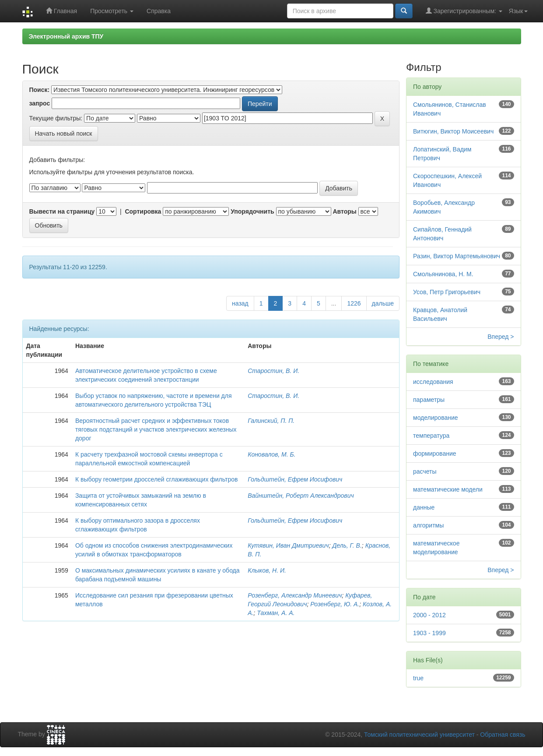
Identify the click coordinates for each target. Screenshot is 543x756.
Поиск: (40, 90)
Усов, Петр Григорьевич (447, 292)
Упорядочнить (252, 211)
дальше (383, 303)
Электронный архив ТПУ (66, 36)
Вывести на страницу (62, 211)
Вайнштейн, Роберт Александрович (301, 496)
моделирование (436, 418)
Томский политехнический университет (419, 735)
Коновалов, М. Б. (271, 454)
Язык (518, 11)
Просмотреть (112, 11)
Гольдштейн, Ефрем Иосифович (295, 479)
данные (424, 507)
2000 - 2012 (429, 615)
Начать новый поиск (64, 134)
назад (240, 303)
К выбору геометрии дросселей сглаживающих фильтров (157, 479)
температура (431, 436)
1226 (354, 303)
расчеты (425, 471)
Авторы (344, 211)
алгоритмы (428, 525)
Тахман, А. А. (276, 613)
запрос (40, 103)
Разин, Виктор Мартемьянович (457, 256)
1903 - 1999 (429, 633)
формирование (435, 454)
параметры (429, 400)
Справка (159, 11)
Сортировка (143, 211)
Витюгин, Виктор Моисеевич (453, 131)
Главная (61, 11)
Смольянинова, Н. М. (443, 274)
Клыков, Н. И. (267, 570)
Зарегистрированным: (464, 11)
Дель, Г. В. (347, 545)
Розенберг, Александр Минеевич (295, 595)
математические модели (448, 489)
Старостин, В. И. (273, 371)
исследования (433, 382)
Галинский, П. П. (271, 421)
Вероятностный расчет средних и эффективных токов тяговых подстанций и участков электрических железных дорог (156, 429)
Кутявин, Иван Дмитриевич (288, 545)
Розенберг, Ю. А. (335, 604)
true (418, 678)
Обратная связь (503, 735)
